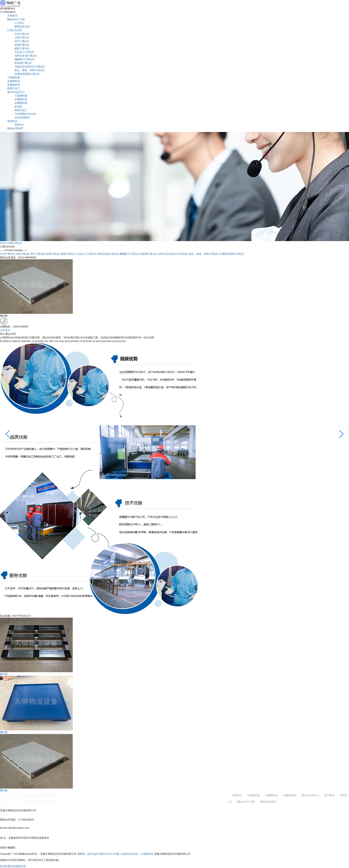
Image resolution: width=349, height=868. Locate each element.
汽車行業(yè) (22, 37)
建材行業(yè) (22, 48)
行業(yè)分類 (15, 30)
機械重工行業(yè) (24, 59)
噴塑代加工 (14, 88)
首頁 (3, 243)
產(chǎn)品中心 (16, 92)
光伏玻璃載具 (22, 117)
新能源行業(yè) (23, 63)
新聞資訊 (12, 121)
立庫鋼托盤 (14, 77)
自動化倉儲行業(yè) (26, 56)
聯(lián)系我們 (15, 128)
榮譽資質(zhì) (22, 27)
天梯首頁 (12, 16)
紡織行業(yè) (22, 45)
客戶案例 (329, 795)
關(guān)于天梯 (16, 19)
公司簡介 (20, 23)
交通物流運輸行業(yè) (27, 74)
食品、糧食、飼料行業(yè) (29, 70)
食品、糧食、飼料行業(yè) (204, 254)
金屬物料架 (14, 85)
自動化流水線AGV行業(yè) (30, 67)
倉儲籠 (18, 107)
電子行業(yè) (22, 41)
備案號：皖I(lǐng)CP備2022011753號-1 (99, 854)
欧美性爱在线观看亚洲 (13, 866)
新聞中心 (20, 125)
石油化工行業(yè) (24, 52)
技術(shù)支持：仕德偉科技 (138, 854)
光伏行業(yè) (22, 34)
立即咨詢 (5, 330)
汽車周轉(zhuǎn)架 (25, 114)
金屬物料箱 (14, 81)
